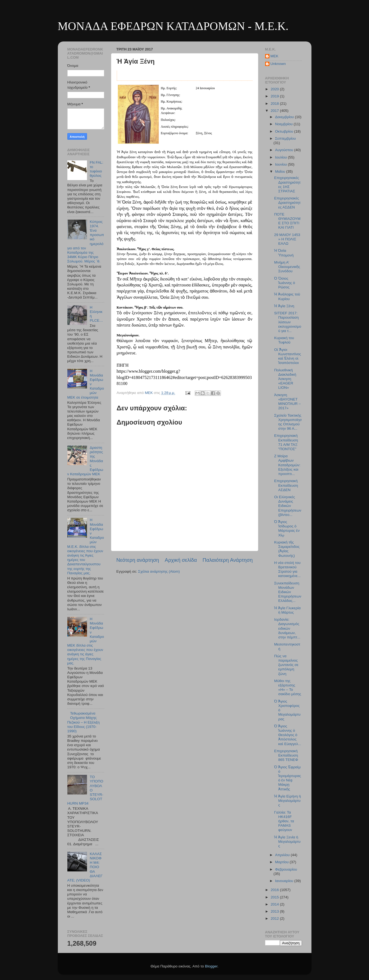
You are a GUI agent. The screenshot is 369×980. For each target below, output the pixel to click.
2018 (275, 104)
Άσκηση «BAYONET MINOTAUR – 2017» (287, 402)
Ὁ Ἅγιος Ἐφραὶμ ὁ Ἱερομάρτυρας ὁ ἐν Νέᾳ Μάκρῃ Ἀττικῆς (287, 778)
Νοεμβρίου (284, 124)
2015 (275, 897)
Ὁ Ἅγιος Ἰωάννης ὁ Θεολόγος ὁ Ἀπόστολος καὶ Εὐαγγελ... (288, 735)
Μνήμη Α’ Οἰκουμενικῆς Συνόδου (287, 267)
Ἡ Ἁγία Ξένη (284, 306)
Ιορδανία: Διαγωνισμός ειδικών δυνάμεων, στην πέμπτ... (287, 628)
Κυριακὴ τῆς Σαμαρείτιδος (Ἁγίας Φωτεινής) (287, 549)
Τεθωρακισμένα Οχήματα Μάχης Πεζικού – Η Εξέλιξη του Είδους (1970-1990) (84, 722)
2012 (275, 918)
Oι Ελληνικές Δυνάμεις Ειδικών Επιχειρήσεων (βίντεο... (288, 506)
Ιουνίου (282, 164)
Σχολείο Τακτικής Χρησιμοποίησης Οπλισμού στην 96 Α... (288, 422)
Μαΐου (281, 171)
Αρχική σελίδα (181, 560)
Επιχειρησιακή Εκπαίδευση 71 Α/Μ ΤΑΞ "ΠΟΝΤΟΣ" (286, 442)
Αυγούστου (285, 150)
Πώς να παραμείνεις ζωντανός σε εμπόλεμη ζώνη (286, 665)
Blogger (211, 966)
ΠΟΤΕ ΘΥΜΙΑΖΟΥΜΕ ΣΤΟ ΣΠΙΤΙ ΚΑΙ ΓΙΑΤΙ (287, 221)
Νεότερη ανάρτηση (138, 560)
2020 (275, 89)
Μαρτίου (283, 862)
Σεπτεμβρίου (286, 138)
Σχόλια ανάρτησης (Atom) (159, 571)
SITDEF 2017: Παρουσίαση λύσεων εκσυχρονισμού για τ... (288, 322)
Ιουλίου (282, 157)
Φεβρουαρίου (286, 869)
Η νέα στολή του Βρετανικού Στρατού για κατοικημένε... (287, 569)
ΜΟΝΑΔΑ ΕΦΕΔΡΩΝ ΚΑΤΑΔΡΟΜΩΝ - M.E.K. (173, 26)
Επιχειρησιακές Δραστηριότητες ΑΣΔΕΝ (287, 203)
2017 (275, 111)
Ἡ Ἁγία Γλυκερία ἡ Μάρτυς (287, 610)
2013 (275, 911)
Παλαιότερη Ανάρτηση (228, 560)
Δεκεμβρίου (285, 117)
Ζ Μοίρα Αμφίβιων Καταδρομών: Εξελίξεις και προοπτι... (287, 465)
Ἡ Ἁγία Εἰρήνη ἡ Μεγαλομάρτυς (287, 801)
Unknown (278, 64)
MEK (274, 56)
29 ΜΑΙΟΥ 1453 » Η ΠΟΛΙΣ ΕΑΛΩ (287, 239)
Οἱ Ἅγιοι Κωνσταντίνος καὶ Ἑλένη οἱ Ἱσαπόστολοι (287, 356)
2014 (275, 904)
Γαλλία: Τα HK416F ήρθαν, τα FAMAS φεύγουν (284, 821)
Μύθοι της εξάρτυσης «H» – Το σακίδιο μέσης (288, 688)
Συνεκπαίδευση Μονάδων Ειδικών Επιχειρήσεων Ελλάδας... (288, 592)
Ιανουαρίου (285, 881)
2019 (275, 96)
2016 (275, 890)
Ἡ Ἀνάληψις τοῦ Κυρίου (287, 296)
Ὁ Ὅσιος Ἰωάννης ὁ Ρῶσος (284, 283)
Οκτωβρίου (285, 131)
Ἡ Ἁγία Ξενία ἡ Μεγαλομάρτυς (287, 842)
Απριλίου (283, 855)
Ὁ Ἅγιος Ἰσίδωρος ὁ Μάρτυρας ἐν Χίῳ (287, 528)
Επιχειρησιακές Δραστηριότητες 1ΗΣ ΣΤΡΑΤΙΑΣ (287, 184)
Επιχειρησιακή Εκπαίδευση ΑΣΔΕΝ (286, 485)
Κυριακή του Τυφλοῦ (284, 340)
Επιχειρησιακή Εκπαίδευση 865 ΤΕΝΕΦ (286, 755)
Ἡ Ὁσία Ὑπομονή (284, 253)
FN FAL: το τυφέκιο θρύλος (97, 169)
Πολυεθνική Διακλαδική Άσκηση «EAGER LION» (285, 379)
